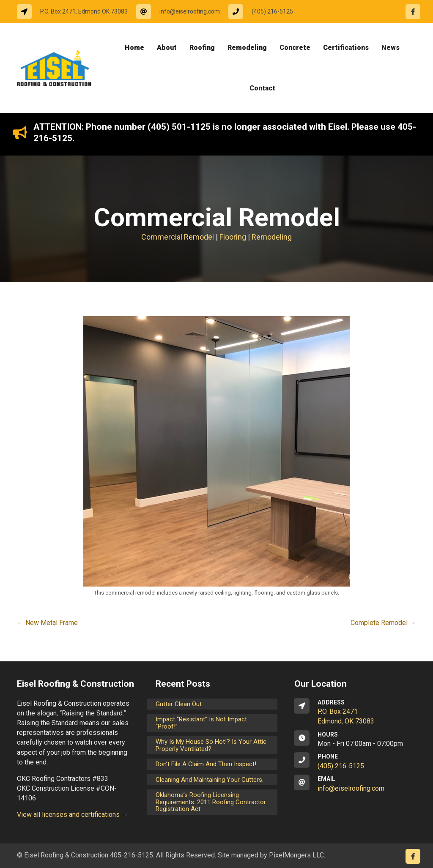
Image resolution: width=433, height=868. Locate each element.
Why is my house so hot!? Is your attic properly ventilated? (211, 745)
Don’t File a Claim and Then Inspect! (206, 764)
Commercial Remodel (178, 237)
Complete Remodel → (383, 623)
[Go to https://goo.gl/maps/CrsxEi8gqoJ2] (355, 712)
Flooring (233, 237)
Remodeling (272, 237)
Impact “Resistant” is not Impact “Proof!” (201, 723)
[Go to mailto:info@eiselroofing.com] (182, 12)
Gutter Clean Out (179, 704)
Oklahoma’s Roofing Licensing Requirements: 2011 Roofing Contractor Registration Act (211, 802)
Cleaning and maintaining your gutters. (210, 780)
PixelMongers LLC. (297, 855)
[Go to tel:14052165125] (265, 12)
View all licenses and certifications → (73, 815)
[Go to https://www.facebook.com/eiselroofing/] (413, 12)
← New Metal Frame (47, 623)
